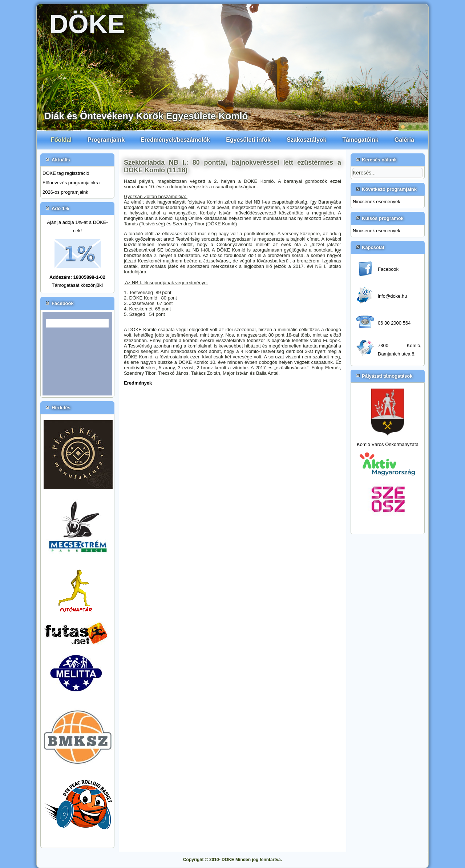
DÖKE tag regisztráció (66, 173)
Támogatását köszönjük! (78, 285)
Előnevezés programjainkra (71, 183)
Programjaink (106, 140)
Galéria (404, 140)
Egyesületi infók (248, 140)
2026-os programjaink (65, 192)
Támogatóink (360, 140)
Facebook (388, 269)
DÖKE (87, 24)
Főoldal (61, 140)
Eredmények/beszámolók (175, 140)
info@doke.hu (392, 296)
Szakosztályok (306, 140)
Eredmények (138, 383)
